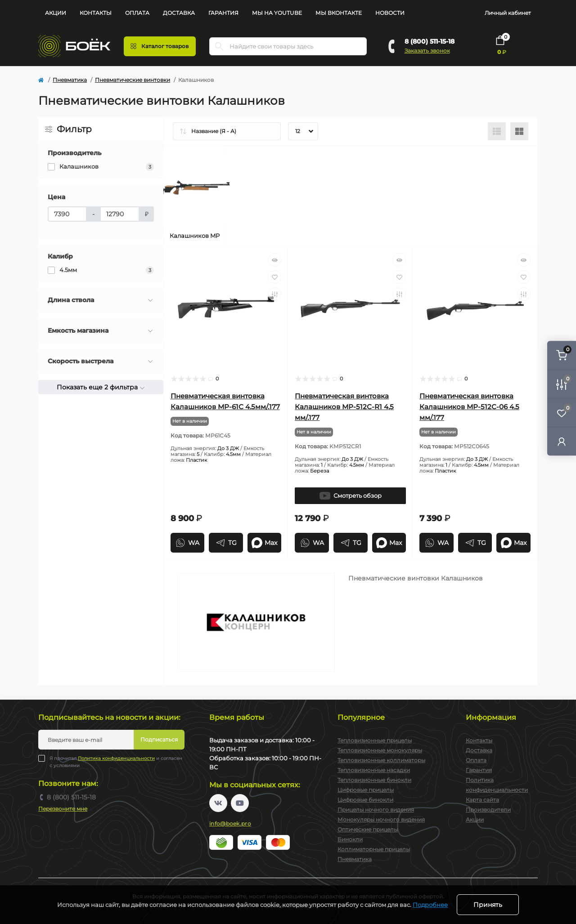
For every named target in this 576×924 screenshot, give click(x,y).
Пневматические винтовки (133, 80)
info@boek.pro (230, 824)
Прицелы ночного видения (376, 810)
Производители (488, 810)
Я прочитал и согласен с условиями (116, 762)
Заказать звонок (427, 51)
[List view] (497, 131)
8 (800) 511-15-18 (430, 41)
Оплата (137, 13)
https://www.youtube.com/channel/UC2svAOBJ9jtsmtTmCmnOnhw (240, 803)
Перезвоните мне (63, 809)
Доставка (179, 13)
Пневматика (70, 80)
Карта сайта (482, 800)
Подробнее (430, 905)
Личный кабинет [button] (508, 13)
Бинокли (350, 839)
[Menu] (160, 46)
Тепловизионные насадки (374, 770)
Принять (488, 905)
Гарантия (223, 13)
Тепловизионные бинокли (374, 780)
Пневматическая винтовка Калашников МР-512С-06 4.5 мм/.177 (469, 407)
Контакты (96, 13)
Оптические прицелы (368, 829)
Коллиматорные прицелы (374, 849)
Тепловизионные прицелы (375, 740)
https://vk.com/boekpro (218, 803)
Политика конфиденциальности (116, 758)
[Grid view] (519, 131)
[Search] (219, 46)
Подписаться (159, 739)
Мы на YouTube (277, 13)
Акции (56, 13)
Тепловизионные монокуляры (380, 750)
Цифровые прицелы (366, 790)
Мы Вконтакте (339, 13)
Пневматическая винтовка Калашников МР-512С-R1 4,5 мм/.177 (344, 407)
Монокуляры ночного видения (381, 819)
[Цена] (67, 214)
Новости (390, 13)
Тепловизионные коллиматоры (381, 760)
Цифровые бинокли (365, 800)
